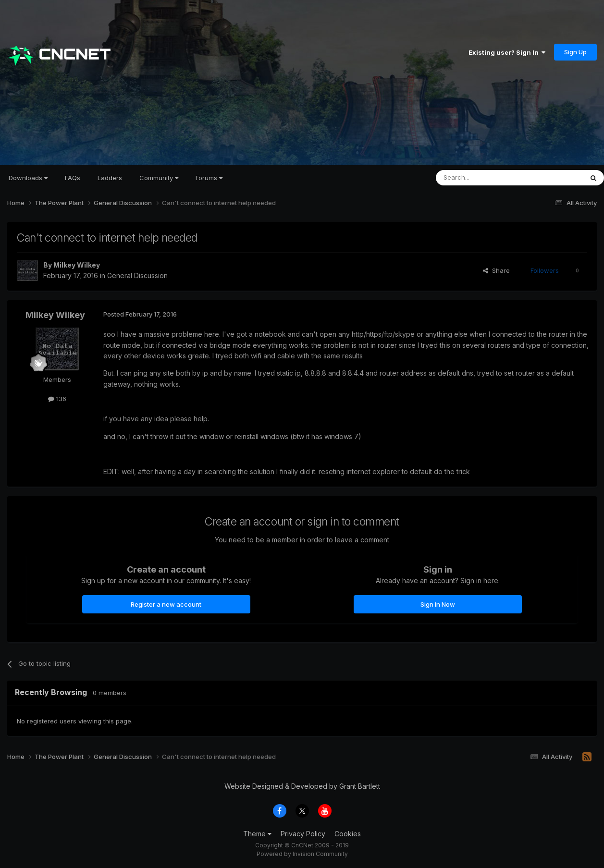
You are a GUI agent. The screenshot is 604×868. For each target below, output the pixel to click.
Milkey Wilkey (77, 265)
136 (57, 399)
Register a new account (166, 604)
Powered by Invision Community (302, 854)
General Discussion (137, 275)
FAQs (73, 178)
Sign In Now (438, 604)
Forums (209, 178)
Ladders (110, 178)
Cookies (348, 834)
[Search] (485, 178)
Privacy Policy (303, 834)
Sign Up (575, 52)
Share (496, 270)
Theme (257, 834)
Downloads (28, 178)
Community (159, 178)
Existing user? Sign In (507, 52)
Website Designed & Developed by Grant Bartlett (302, 786)
